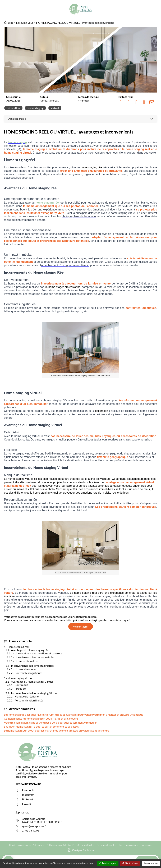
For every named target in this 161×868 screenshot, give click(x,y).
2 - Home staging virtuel (18, 678)
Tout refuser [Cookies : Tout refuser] (130, 863)
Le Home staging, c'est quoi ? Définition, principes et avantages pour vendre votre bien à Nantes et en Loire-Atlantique (74, 715)
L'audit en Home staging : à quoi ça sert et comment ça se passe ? (42, 726)
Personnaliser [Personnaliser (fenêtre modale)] (151, 863)
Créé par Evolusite (83, 850)
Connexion (146, 845)
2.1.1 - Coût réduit (18, 685)
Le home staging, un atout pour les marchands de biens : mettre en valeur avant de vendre (57, 730)
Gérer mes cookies (128, 845)
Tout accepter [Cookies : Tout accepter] (108, 863)
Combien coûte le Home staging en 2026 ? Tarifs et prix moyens (41, 718)
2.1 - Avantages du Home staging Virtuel (29, 681)
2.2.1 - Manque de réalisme (23, 696)
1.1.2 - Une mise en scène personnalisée (30, 657)
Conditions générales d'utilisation (27, 845)
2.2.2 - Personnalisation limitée (25, 700)
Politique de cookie (106, 845)
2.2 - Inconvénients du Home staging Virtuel (31, 693)
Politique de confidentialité (60, 845)
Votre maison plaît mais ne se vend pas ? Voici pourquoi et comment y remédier (50, 722)
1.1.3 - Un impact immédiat (23, 661)
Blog (11, 23)
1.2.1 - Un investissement (22, 669)
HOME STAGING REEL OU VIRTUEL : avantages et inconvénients (75, 23)
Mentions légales (85, 845)
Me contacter (81, 626)
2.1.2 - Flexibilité (17, 689)
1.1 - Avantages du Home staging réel (27, 650)
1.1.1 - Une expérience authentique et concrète (34, 653)
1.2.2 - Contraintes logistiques (25, 673)
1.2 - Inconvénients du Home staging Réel (30, 666)
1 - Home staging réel (17, 647)
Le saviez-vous (25, 23)
